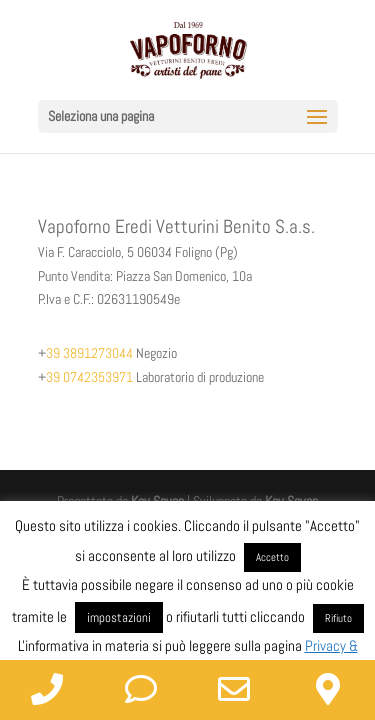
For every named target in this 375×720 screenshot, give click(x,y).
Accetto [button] (272, 557)
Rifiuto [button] (338, 618)
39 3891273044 (89, 353)
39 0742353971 (89, 377)
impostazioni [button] (119, 617)
